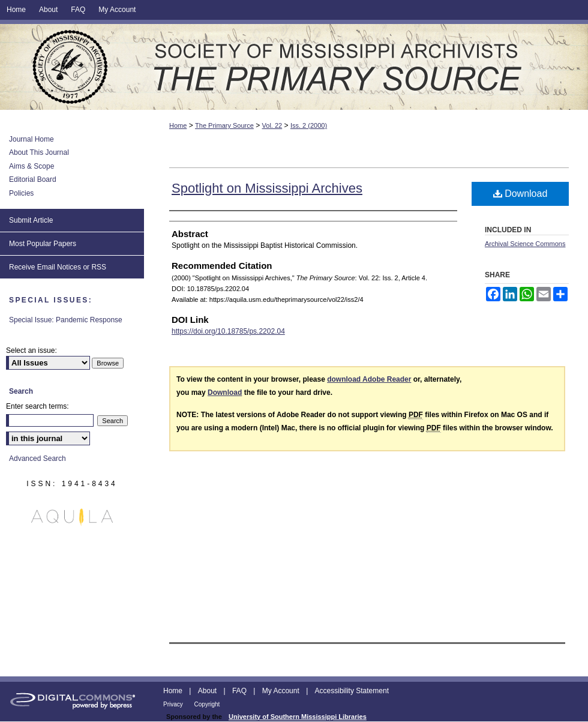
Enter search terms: (37, 406)
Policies (21, 193)
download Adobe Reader (369, 379)
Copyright (207, 704)
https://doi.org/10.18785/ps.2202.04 (228, 331)
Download (520, 194)
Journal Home (31, 139)
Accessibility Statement (352, 691)
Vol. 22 (272, 125)
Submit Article (31, 220)
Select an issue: (31, 350)
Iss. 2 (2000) (309, 125)
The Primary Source (294, 67)
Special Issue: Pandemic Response (66, 320)
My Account (282, 691)
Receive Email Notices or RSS (58, 267)
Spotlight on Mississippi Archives (267, 188)
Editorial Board (33, 179)
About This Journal (39, 152)
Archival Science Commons (525, 244)
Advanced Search (37, 459)
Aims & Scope (31, 166)
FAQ (240, 691)
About (208, 691)
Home (178, 125)
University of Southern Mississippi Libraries (298, 717)
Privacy (174, 704)
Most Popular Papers (43, 244)
